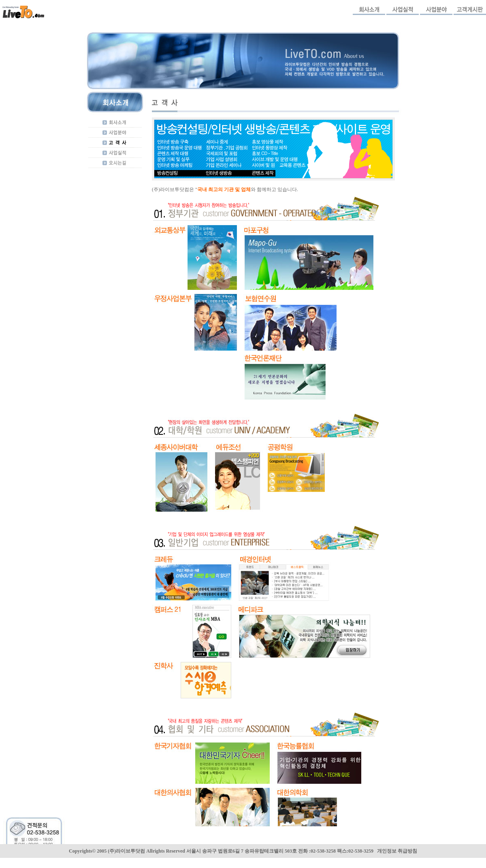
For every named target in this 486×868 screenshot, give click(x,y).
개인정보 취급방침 (397, 851)
